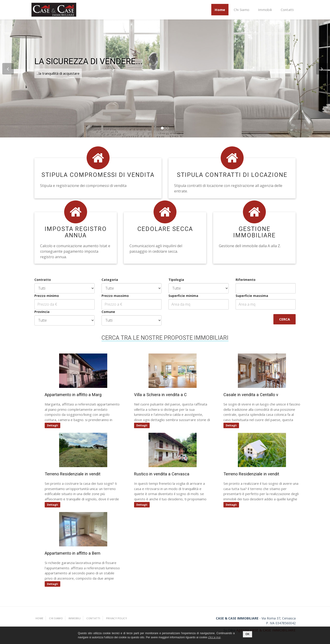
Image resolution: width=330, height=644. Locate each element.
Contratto (36, 280)
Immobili (265, 10)
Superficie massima (245, 296)
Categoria (103, 280)
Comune (102, 312)
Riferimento (239, 280)
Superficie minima (177, 296)
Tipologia (170, 280)
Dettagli (56, 425)
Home (220, 10)
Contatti (287, 10)
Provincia (36, 312)
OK (247, 634)
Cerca (278, 319)
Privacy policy (117, 618)
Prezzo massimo (109, 296)
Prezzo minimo (40, 296)
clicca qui (214, 637)
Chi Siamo (242, 10)
